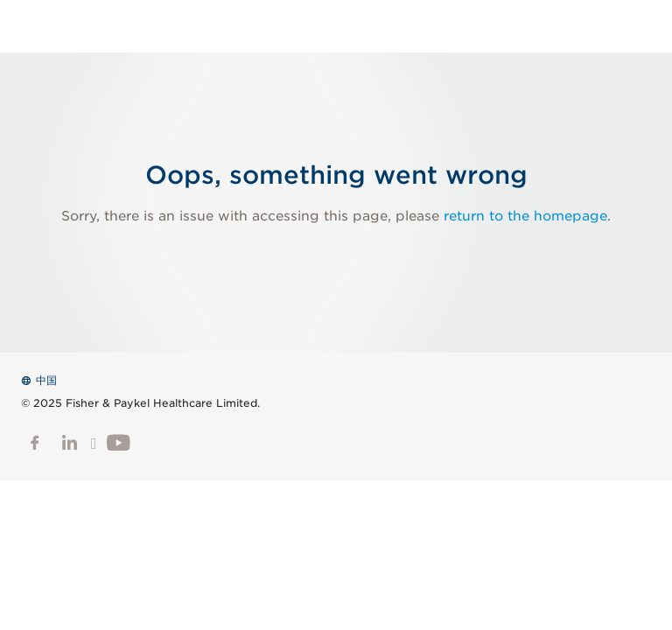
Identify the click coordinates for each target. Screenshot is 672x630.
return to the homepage (525, 216)
